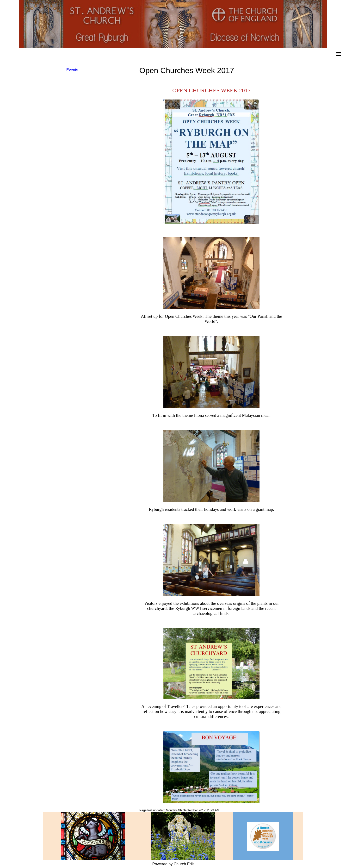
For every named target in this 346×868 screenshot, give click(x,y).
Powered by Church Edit (173, 864)
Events (72, 70)
